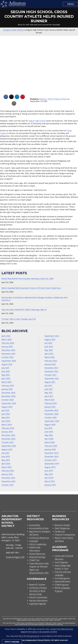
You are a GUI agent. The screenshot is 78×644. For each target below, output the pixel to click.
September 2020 (52, 421)
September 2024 (9, 403)
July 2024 (5, 410)
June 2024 (6, 414)
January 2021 (50, 407)
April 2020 (49, 439)
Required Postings (37, 557)
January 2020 (50, 449)
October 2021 (51, 375)
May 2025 (6, 375)
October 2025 (7, 357)
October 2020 (51, 417)
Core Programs (61, 562)
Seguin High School (37, 121)
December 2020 (51, 410)
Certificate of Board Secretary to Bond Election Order (38, 591)
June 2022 (49, 347)
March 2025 (7, 382)
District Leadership (38, 544)
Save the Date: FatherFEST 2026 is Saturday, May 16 (24, 310)
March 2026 (7, 339)
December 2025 (8, 350)
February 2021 (51, 403)
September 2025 (9, 361)
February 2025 (8, 386)
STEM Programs (62, 585)
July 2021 (48, 386)
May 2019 (49, 474)
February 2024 (8, 428)
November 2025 (8, 354)
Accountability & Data (39, 528)
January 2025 (7, 389)
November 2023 (8, 439)
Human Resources (37, 554)
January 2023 (7, 474)
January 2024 (7, 432)
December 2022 (8, 478)
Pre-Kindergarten (62, 578)
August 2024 (7, 407)
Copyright (34, 541)
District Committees (38, 597)
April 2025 (6, 378)
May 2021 (49, 393)
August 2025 (7, 364)
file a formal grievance (29, 636)
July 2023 (5, 453)
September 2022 (52, 336)
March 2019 (50, 481)
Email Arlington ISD (15, 557)
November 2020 (51, 414)
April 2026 (6, 336)
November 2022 (8, 481)
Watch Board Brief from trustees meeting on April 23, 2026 (27, 279)
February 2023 (8, 471)
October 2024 (7, 400)
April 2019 (49, 478)
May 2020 (49, 435)
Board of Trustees (37, 585)
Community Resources (39, 538)
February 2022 (51, 361)
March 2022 (50, 357)
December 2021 (51, 368)
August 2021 (50, 382)
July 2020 (48, 428)
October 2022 (7, 485)
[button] (70, 4)
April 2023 (6, 464)
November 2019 (51, 456)
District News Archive (57, 99)
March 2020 (50, 442)
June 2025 (6, 371)
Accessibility (35, 525)
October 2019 (51, 460)
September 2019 (52, 464)
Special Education (62, 581)
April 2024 (6, 421)
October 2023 (7, 442)
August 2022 (50, 339)
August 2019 (50, 467)
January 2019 (50, 485)
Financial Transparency (65, 535)
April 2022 (49, 354)
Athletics (43, 99)
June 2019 (49, 471)
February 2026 (8, 343)
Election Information (38, 601)
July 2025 (5, 368)
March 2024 (7, 425)
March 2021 (50, 400)
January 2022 (50, 364)
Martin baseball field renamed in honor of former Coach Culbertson (31, 288)
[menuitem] (59, 505)
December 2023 (8, 435)
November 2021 (51, 371)
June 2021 (49, 389)
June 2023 (6, 456)
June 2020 (49, 432)
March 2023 (7, 467)
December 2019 (51, 453)
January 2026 (7, 347)
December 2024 (8, 393)
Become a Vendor (62, 525)
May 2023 (6, 460)
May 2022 (49, 350)
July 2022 (48, 343)
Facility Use (60, 531)
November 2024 (8, 396)
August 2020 (50, 425)
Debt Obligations (62, 528)
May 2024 (6, 417)
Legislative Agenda (38, 604)
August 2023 (7, 449)
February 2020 (51, 446)
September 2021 (52, 378)
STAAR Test (34, 560)
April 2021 (49, 396)
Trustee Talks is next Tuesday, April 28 (18, 319)
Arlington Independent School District (33, 640)
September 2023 (9, 446)
